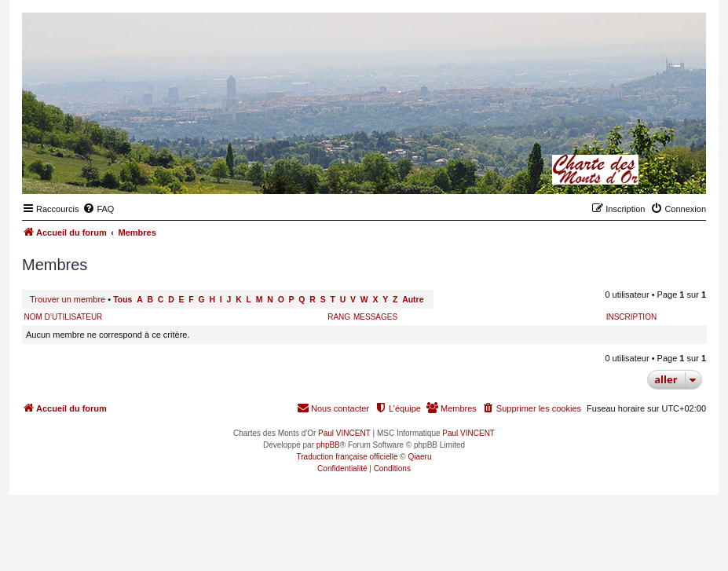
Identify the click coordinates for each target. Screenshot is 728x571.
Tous (123, 300)
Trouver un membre (68, 299)
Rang (339, 317)
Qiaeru (419, 457)
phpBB (328, 445)
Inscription (631, 317)
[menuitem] (98, 209)
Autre (413, 300)
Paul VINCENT (344, 433)
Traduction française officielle (348, 457)
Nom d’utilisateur (64, 317)
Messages (375, 317)
